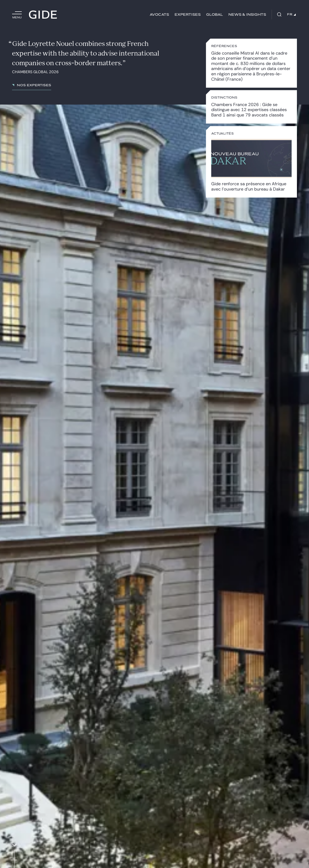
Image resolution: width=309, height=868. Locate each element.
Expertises (188, 15)
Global (214, 15)
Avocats (159, 15)
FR (291, 14)
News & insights (247, 15)
